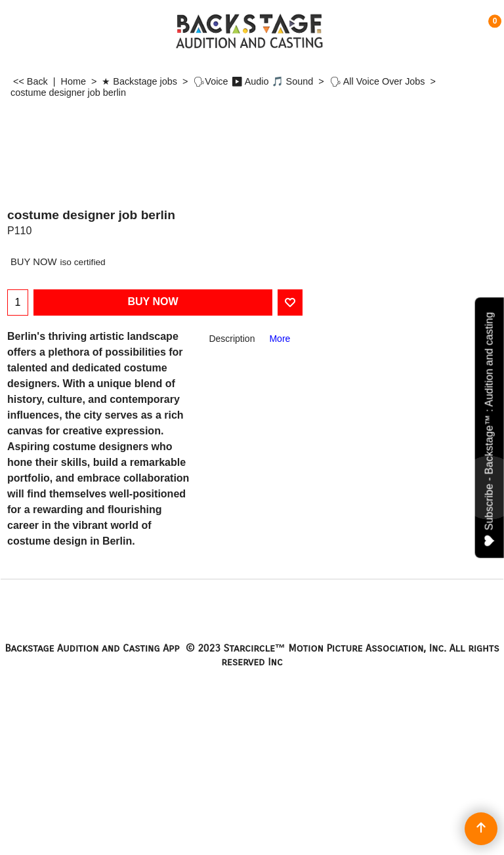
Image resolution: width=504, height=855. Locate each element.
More (280, 339)
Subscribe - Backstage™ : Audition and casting (490, 429)
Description (232, 339)
